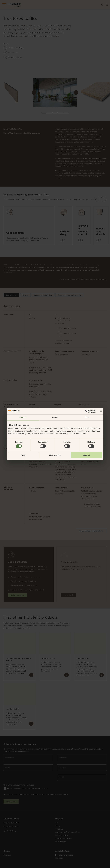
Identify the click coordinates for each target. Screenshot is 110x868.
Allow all (86, 455)
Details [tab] (55, 417)
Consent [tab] (23, 417)
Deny (24, 455)
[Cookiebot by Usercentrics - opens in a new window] (87, 411)
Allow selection (55, 455)
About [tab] (87, 417)
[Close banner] (101, 411)
